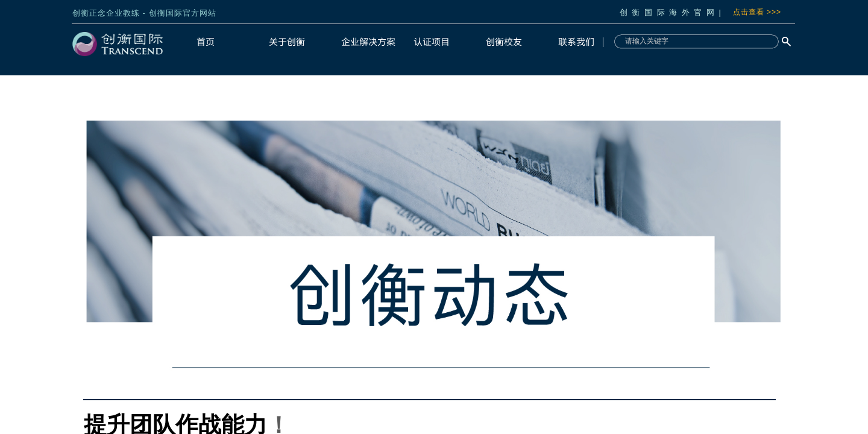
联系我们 (576, 41)
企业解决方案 (368, 41)
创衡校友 (504, 41)
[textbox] (695, 41)
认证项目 (432, 41)
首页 (206, 41)
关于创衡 (287, 41)
